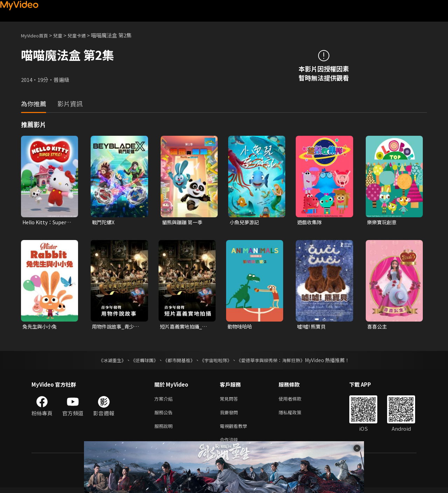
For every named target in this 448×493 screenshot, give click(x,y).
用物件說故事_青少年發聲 (117, 328)
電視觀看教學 (236, 430)
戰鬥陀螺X (104, 222)
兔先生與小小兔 (41, 327)
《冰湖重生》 (106, 361)
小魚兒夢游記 (245, 222)
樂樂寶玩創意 (383, 222)
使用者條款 (296, 400)
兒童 (63, 35)
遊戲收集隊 (310, 222)
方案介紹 (165, 400)
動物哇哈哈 (241, 327)
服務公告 (165, 415)
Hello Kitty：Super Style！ (47, 223)
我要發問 (230, 415)
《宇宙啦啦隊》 (216, 361)
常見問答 (230, 400)
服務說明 (165, 430)
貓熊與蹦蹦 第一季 (184, 222)
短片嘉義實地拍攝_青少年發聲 (185, 328)
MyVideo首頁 (37, 35)
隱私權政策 (296, 415)
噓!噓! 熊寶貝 (313, 327)
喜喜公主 (378, 327)
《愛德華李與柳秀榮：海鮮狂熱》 (275, 361)
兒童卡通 (84, 35)
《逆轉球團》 (140, 361)
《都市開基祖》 (177, 361)
